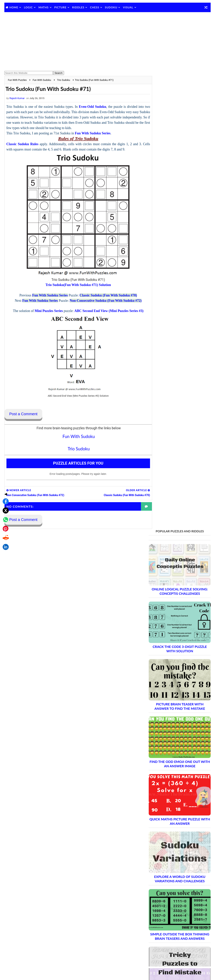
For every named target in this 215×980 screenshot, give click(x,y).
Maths (43, 7)
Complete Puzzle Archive (168, 861)
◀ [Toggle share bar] (5, 463)
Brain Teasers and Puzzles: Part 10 (175, 781)
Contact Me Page (159, 890)
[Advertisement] (108, 42)
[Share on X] (5, 479)
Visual (128, 7)
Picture (61, 7)
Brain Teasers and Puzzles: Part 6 (174, 754)
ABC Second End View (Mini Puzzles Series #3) (105, 311)
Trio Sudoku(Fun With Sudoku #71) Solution (74, 285)
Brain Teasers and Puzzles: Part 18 (175, 834)
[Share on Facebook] (5, 470)
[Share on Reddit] (5, 507)
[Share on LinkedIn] (5, 516)
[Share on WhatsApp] (5, 488)
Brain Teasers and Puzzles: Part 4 (174, 741)
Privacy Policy (157, 900)
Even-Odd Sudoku (92, 107)
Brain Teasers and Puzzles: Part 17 (175, 827)
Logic (28, 7)
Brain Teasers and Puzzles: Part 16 (175, 821)
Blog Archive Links (159, 885)
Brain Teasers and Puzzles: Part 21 (175, 854)
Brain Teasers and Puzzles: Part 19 (175, 841)
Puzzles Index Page (160, 904)
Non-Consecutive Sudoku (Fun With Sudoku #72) (102, 301)
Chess (95, 7)
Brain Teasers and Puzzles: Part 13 (175, 801)
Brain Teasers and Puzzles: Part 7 (174, 761)
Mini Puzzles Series (45, 311)
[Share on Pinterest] (5, 497)
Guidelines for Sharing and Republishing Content (177, 895)
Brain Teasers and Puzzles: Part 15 (175, 814)
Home (14, 7)
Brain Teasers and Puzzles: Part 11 (175, 787)
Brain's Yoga (156, 945)
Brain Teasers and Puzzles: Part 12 (175, 794)
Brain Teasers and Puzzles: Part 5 (174, 748)
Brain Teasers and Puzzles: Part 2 (174, 728)
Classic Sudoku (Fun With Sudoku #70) (104, 295)
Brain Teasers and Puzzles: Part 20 (175, 847)
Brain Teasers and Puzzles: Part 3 (174, 734)
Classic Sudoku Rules (23, 144)
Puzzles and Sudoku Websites (166, 909)
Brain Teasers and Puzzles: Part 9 (174, 774)
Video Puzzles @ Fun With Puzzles (169, 914)
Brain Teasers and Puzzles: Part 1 (174, 721)
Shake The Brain (158, 938)
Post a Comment (23, 414)
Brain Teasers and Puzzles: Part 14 (175, 807)
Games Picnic (157, 951)
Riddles (78, 7)
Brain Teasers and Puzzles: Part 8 (174, 768)
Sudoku (111, 7)
